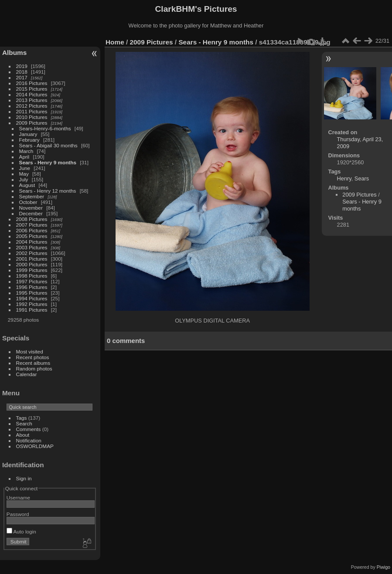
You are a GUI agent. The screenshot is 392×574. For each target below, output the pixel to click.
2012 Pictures (32, 106)
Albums (14, 53)
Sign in (24, 478)
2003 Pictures (32, 247)
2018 (22, 72)
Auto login (21, 532)
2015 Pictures (32, 89)
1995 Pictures (32, 293)
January (28, 134)
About (23, 435)
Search (24, 423)
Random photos (34, 369)
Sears (362, 178)
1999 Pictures (32, 270)
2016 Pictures (32, 83)
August (27, 185)
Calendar (27, 374)
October (28, 202)
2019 (22, 66)
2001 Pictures (32, 259)
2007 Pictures (32, 225)
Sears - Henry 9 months (48, 162)
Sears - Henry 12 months (48, 191)
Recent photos (33, 357)
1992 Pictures (32, 304)
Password (18, 514)
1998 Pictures (32, 276)
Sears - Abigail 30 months (48, 145)
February (29, 140)
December (31, 213)
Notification (29, 440)
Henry (344, 178)
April (24, 157)
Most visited (30, 352)
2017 (22, 77)
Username (18, 498)
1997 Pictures (32, 281)
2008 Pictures (32, 219)
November (31, 208)
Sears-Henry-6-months (45, 128)
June (25, 168)
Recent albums (33, 363)
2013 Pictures (32, 100)
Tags (22, 418)
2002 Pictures (32, 253)
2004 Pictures (32, 242)
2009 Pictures (32, 123)
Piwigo (383, 567)
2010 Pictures (32, 117)
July (24, 179)
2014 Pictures (32, 94)
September (32, 196)
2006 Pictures (32, 230)
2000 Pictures (32, 264)
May (24, 174)
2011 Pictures (32, 111)
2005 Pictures (32, 236)
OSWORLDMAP (35, 446)
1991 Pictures (32, 310)
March (26, 151)
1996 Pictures (32, 287)
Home (115, 42)
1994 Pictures (32, 298)
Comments (29, 429)
